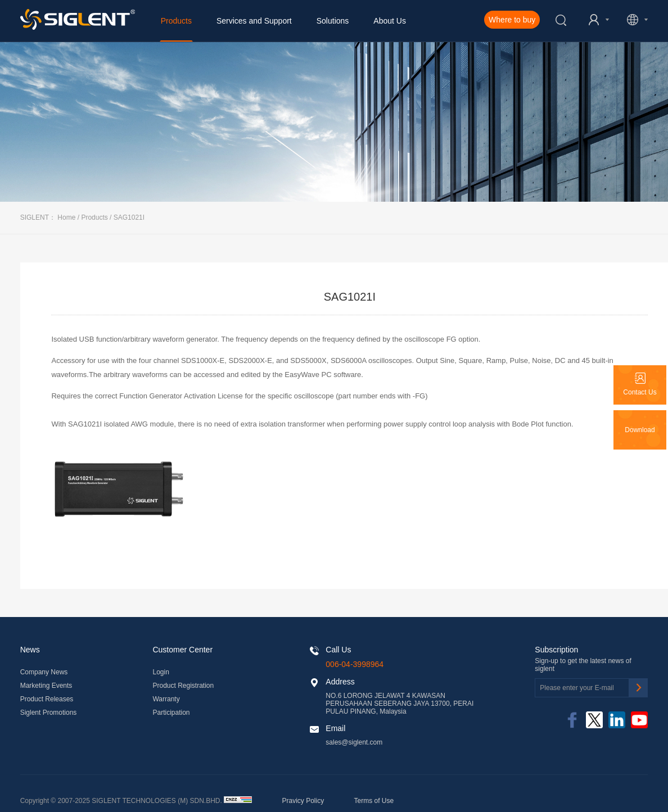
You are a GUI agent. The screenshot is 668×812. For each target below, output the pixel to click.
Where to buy (512, 20)
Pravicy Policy (303, 801)
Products (176, 21)
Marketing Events (46, 686)
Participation (171, 713)
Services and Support (254, 21)
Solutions (333, 21)
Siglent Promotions (49, 713)
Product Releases (47, 699)
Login (161, 672)
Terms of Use (374, 801)
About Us (390, 21)
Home (66, 217)
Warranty (166, 699)
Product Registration (183, 686)
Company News (44, 672)
